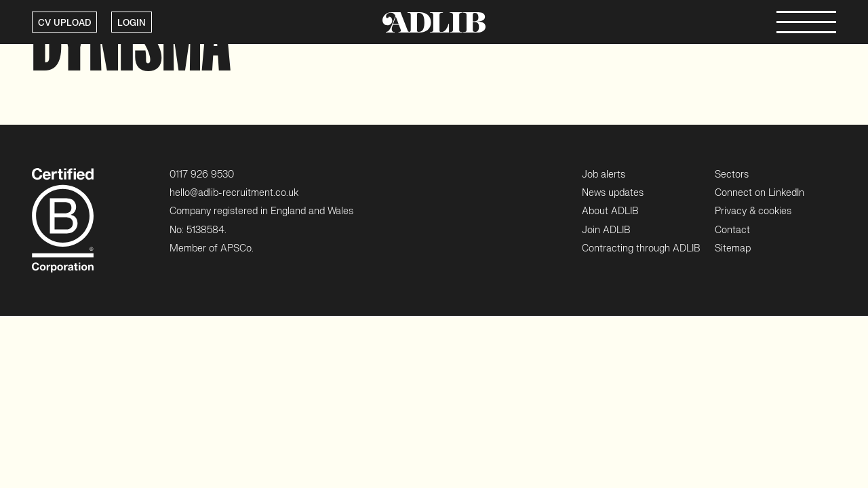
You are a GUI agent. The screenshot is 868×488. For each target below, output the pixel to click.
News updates (613, 193)
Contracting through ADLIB (641, 248)
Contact (732, 230)
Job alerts (604, 175)
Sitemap (733, 248)
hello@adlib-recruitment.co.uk (234, 193)
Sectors (732, 175)
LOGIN (132, 23)
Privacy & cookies (753, 211)
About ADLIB (610, 211)
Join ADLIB (606, 230)
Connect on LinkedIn (759, 193)
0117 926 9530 (202, 175)
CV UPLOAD (64, 23)
